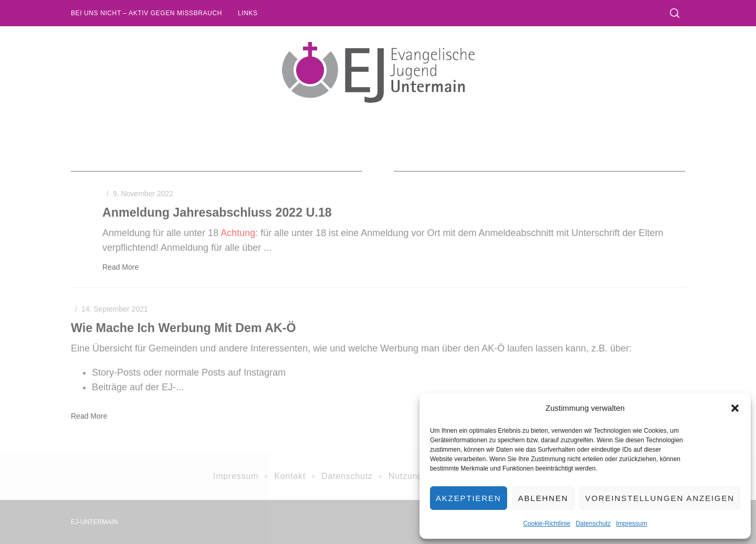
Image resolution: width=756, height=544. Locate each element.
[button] (735, 408)
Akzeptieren (469, 498)
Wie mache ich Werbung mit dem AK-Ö (183, 328)
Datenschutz (593, 524)
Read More (120, 267)
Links (248, 13)
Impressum (631, 524)
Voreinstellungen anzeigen (660, 498)
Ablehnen (543, 498)
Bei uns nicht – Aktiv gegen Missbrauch (146, 13)
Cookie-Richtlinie (547, 524)
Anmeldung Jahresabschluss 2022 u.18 (217, 212)
